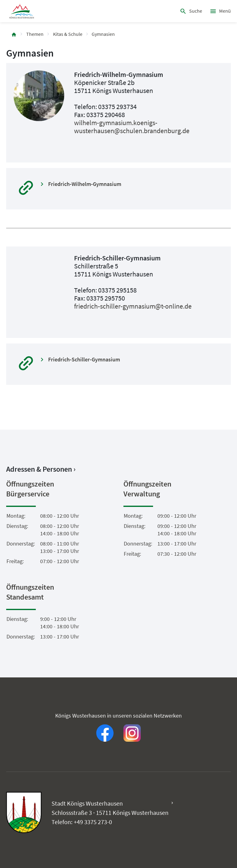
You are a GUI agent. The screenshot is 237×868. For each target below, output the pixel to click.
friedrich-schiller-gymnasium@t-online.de (133, 306)
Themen (35, 34)
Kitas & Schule (68, 34)
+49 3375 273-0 (93, 822)
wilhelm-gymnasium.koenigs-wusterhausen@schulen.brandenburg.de (132, 127)
